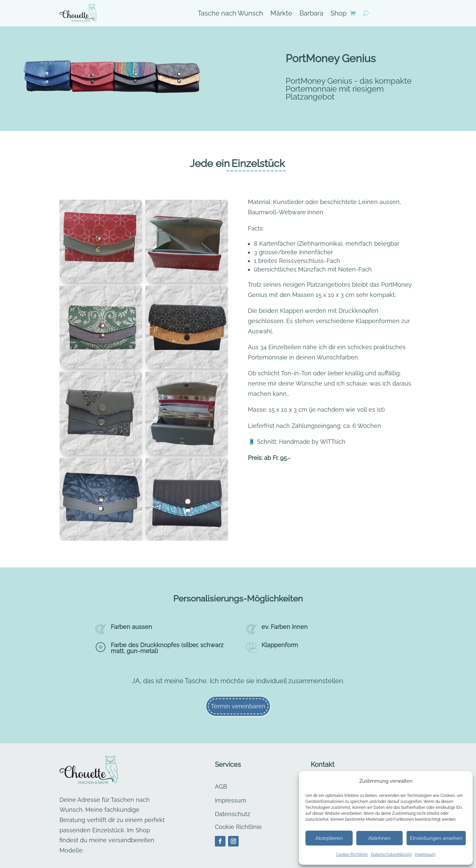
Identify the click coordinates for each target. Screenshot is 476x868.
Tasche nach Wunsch (230, 14)
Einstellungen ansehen (436, 838)
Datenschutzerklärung (391, 854)
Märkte (281, 14)
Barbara (311, 14)
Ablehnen (379, 838)
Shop (338, 14)
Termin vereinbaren (238, 706)
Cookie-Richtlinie (352, 854)
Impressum (425, 854)
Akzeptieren (329, 838)
